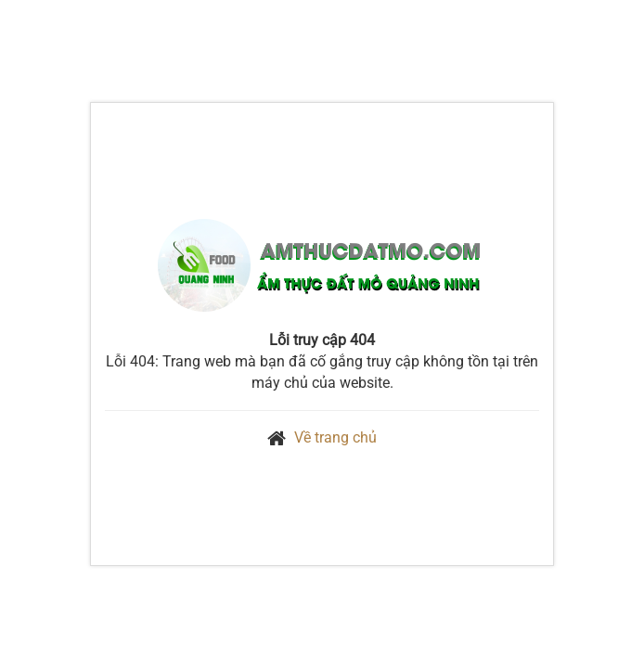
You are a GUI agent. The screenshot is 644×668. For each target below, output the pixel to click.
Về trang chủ (335, 437)
